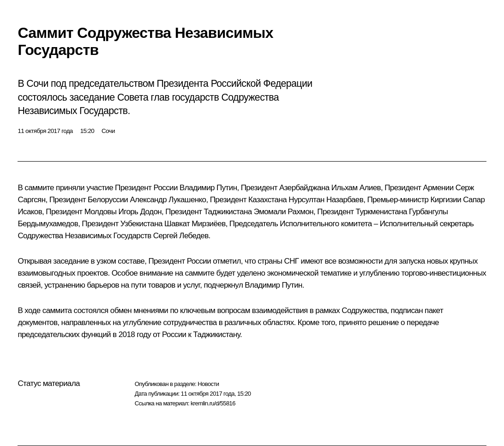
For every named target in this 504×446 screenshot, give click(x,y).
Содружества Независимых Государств (84, 236)
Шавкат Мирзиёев (195, 224)
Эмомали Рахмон (284, 212)
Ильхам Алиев (356, 188)
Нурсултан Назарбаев (326, 200)
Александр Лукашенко (168, 200)
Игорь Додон (140, 212)
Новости (208, 384)
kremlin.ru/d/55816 (213, 403)
